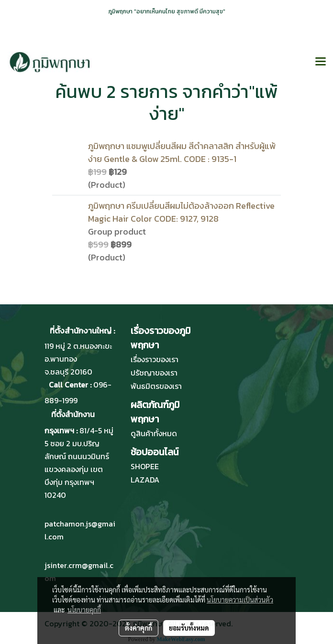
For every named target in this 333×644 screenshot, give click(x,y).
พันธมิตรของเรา (156, 386)
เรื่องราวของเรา (155, 359)
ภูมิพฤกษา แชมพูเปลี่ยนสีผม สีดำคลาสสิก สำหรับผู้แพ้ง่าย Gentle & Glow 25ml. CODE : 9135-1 (182, 152)
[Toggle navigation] (321, 62)
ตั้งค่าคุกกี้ (139, 628)
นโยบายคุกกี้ (84, 610)
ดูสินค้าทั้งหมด (154, 433)
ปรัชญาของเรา (154, 373)
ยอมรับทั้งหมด (189, 628)
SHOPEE (145, 466)
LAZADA (145, 480)
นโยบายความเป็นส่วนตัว (240, 600)
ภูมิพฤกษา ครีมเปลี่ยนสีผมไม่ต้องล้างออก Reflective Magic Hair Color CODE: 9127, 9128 (181, 212)
